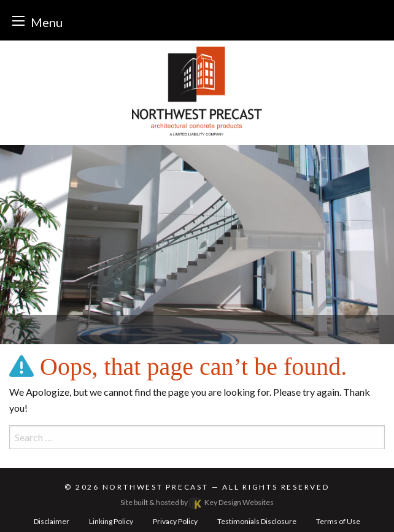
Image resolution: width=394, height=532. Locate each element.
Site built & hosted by (197, 502)
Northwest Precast (156, 487)
